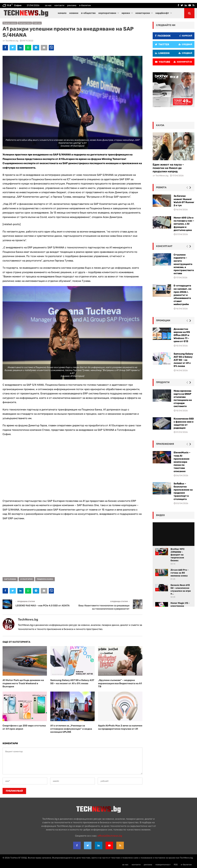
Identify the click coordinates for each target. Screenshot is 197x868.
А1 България (26, 579)
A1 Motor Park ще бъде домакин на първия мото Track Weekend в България (23, 683)
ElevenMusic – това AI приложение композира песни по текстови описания (182, 462)
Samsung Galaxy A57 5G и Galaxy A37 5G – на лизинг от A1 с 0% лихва (72, 682)
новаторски (143, 13)
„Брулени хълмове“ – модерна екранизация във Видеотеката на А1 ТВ (120, 683)
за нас (48, 5)
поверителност (163, 865)
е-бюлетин (85, 5)
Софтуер (37, 23)
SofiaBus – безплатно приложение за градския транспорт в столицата (183, 491)
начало (62, 13)
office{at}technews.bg (110, 836)
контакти (59, 5)
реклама (72, 5)
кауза (160, 125)
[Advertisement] (72, 468)
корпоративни (107, 13)
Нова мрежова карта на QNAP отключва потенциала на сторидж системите (183, 399)
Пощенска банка (45, 579)
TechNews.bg (12, 41)
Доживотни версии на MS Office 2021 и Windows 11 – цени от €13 (182, 335)
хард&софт (162, 13)
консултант (164, 246)
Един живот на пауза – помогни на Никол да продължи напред (168, 168)
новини (74, 13)
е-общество (88, 13)
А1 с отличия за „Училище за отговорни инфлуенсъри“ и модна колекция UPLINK (71, 729)
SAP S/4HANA (10, 579)
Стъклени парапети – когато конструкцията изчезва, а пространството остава (184, 264)
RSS (176, 865)
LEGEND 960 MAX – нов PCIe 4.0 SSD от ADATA (43, 606)
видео (160, 515)
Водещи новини (10, 23)
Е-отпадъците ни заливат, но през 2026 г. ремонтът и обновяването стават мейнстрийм (183, 295)
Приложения (165, 444)
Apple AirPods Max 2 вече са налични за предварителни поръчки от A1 (120, 727)
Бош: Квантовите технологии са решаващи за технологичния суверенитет (104, 607)
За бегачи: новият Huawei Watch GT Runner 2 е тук (184, 201)
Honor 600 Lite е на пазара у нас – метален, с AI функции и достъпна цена (184, 224)
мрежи (126, 13)
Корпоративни (25, 23)
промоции (163, 321)
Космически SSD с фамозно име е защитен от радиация (184, 423)
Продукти (163, 382)
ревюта (161, 187)
